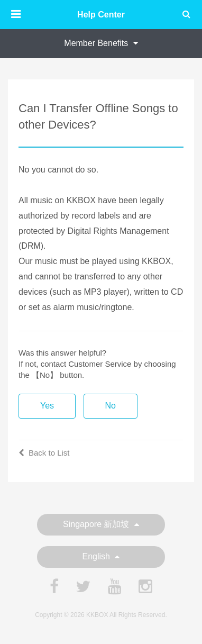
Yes (47, 406)
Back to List (44, 453)
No (111, 406)
